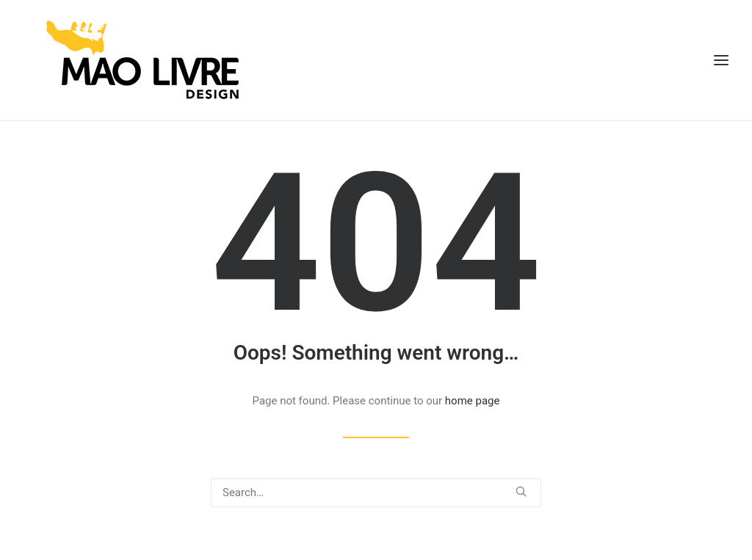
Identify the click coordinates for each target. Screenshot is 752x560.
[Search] (376, 492)
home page (473, 401)
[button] (521, 491)
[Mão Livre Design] (121, 60)
